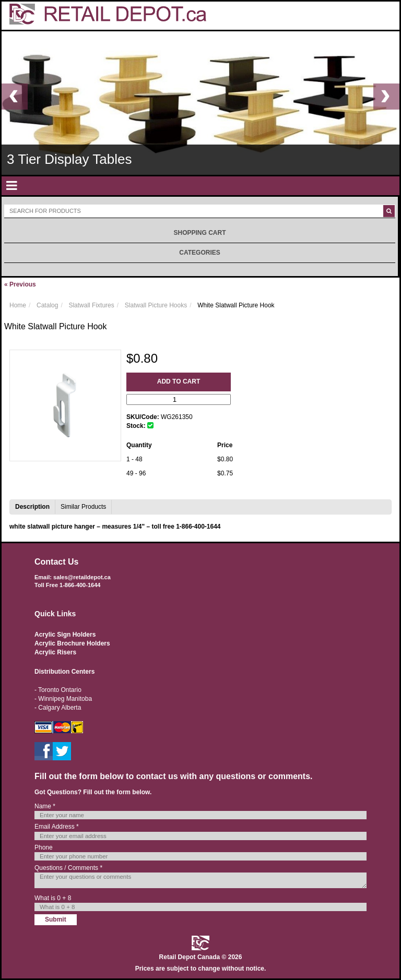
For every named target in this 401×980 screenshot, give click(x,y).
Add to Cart (179, 381)
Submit (56, 919)
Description (32, 507)
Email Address (57, 827)
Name (45, 806)
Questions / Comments (68, 868)
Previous (20, 284)
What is (53, 898)
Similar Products (83, 507)
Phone (44, 847)
